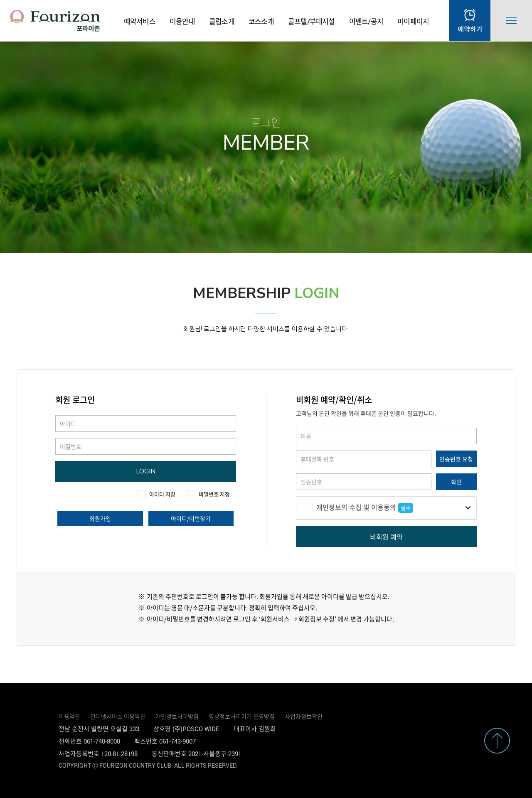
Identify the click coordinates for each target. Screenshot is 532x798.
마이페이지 (413, 21)
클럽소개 (222, 21)
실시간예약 (470, 21)
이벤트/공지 (366, 21)
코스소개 (261, 21)
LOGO (54, 21)
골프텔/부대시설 (312, 21)
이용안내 (182, 21)
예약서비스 (140, 21)
